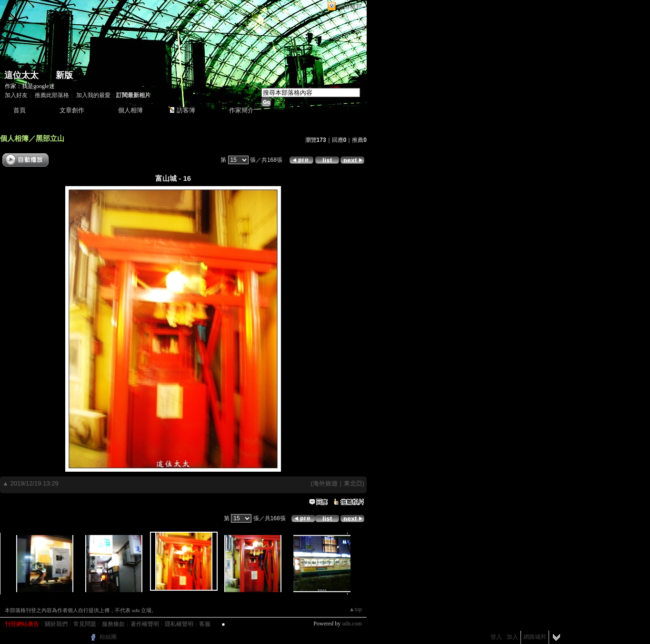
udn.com (352, 624)
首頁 (20, 110)
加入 (512, 637)
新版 (64, 75)
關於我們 (56, 624)
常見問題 (85, 624)
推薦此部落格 (52, 95)
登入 (496, 637)
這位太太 (21, 75)
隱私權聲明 (179, 624)
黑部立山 (50, 138)
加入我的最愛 (93, 95)
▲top (355, 609)
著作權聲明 (145, 624)
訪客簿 (186, 110)
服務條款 (113, 624)
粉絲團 (108, 637)
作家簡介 (241, 110)
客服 (205, 624)
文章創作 (72, 110)
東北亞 (353, 483)
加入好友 (16, 95)
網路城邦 (350, 6)
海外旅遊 (325, 483)
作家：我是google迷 (30, 86)
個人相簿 (130, 110)
